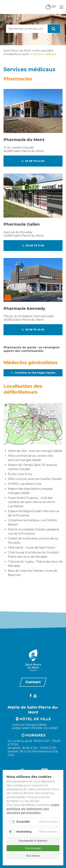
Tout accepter (33, 848)
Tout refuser (33, 856)
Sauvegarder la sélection (33, 841)
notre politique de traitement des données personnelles (33, 809)
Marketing (24, 832)
